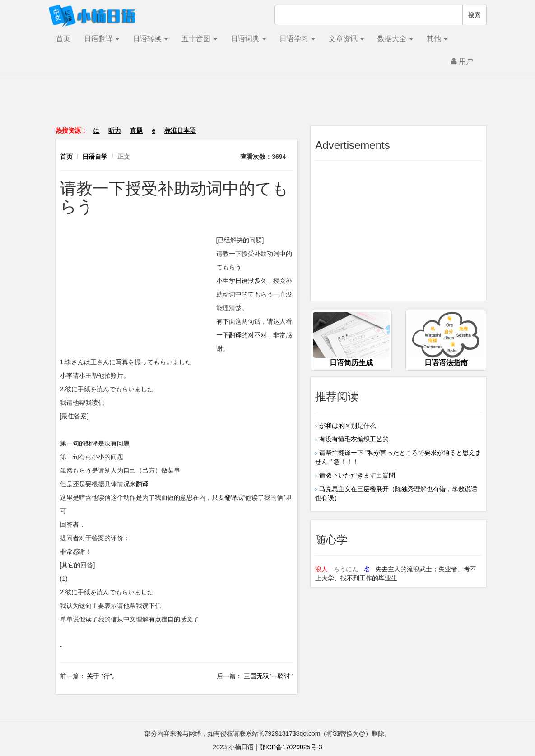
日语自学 (95, 157)
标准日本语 (180, 130)
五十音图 (199, 39)
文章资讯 (346, 39)
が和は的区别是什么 (348, 426)
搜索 (475, 15)
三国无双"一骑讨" (267, 676)
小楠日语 (241, 747)
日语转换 (150, 39)
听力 (115, 130)
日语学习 (297, 39)
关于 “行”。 (102, 676)
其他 (437, 39)
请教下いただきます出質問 (357, 475)
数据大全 (395, 39)
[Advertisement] (268, 106)
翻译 (235, 335)
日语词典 (248, 39)
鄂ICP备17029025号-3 (291, 747)
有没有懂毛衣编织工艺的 (354, 439)
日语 (242, 281)
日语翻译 (102, 39)
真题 (136, 130)
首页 (63, 39)
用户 (462, 61)
